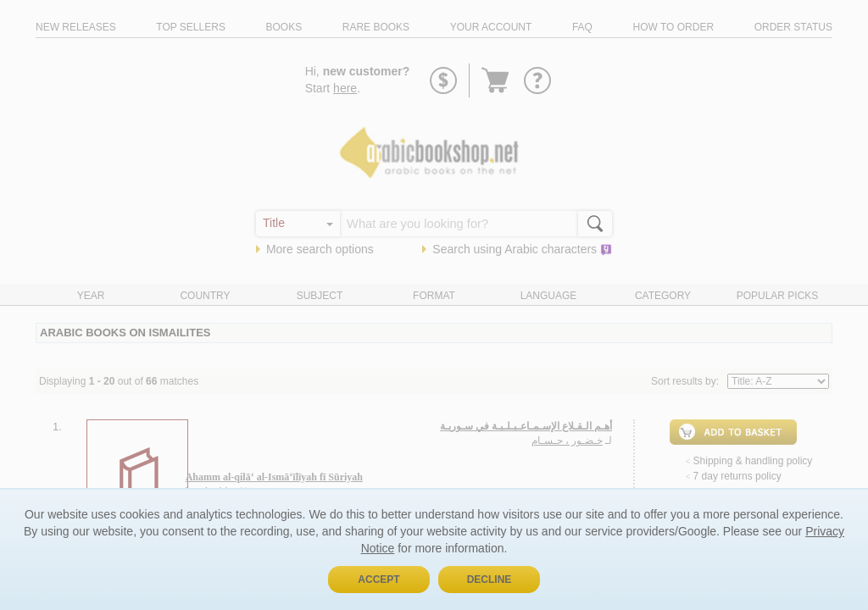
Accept (378, 579)
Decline (490, 579)
